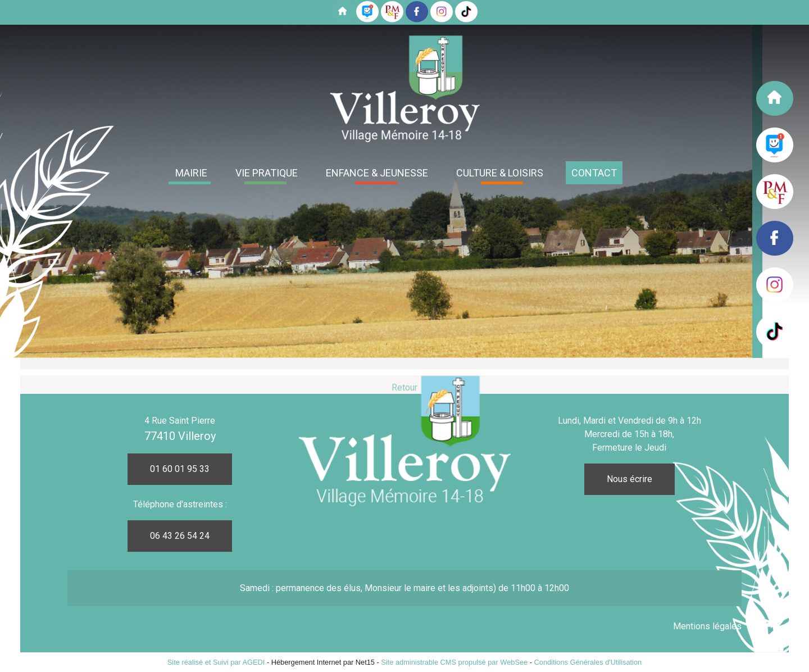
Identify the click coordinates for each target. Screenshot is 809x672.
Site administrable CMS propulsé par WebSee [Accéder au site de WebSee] (454, 662)
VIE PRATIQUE (267, 173)
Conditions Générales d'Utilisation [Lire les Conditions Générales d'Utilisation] (588, 662)
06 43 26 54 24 (180, 536)
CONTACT (594, 173)
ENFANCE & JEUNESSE (377, 173)
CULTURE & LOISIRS (500, 173)
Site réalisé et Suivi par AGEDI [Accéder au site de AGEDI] (216, 662)
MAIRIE (191, 173)
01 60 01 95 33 (180, 469)
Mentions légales (707, 626)
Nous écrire (630, 479)
